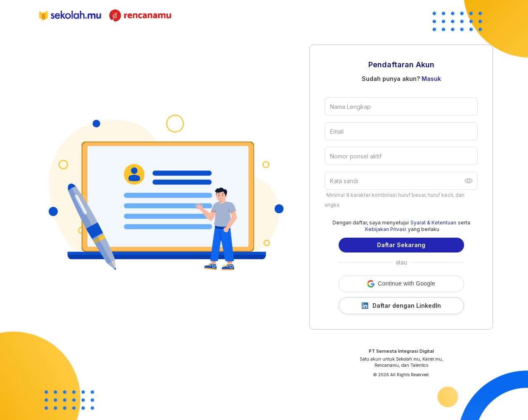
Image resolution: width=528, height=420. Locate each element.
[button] (401, 284)
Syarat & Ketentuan (433, 223)
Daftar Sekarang (401, 245)
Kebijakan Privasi (386, 229)
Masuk (431, 79)
